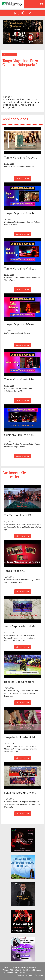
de (42, 4)
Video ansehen (23, 178)
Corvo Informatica (36, 975)
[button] (22, 141)
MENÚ (22, 13)
